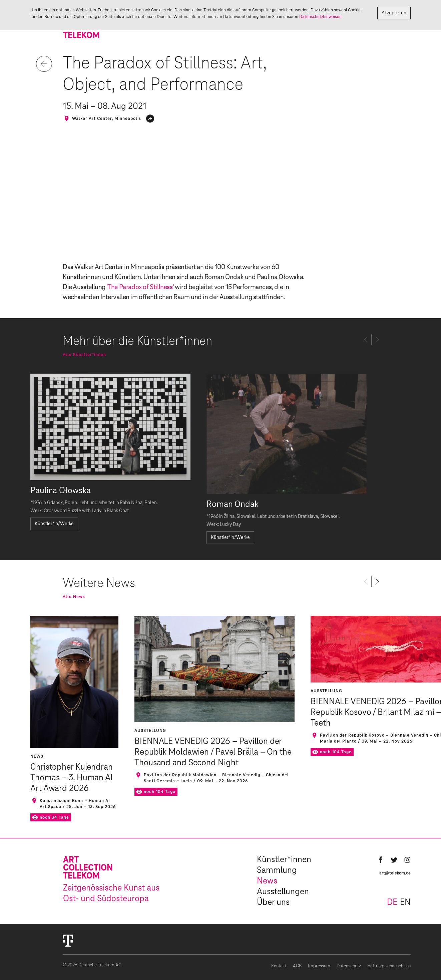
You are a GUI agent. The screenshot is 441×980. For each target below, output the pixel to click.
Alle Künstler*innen (84, 355)
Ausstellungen (283, 892)
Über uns (273, 903)
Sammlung (277, 870)
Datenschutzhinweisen (320, 17)
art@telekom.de (395, 873)
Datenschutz (349, 966)
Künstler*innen (284, 860)
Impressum (319, 966)
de (392, 903)
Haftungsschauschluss (389, 966)
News (267, 881)
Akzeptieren (394, 13)
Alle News (74, 597)
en (405, 903)
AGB (297, 966)
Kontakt (279, 966)
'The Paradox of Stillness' (141, 287)
